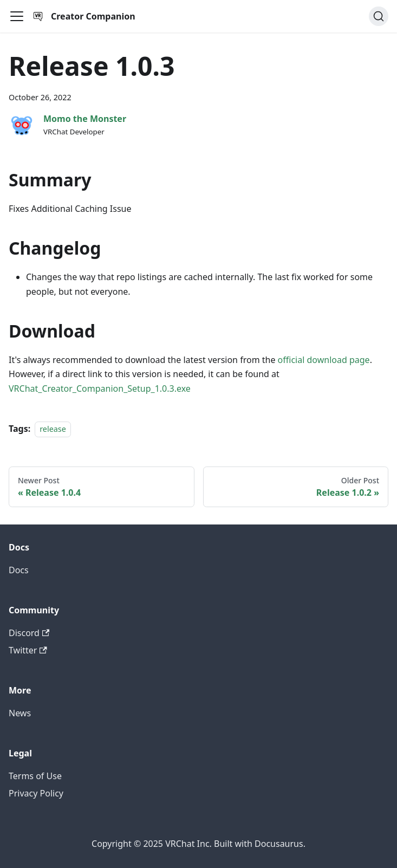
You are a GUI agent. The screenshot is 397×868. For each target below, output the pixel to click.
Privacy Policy (36, 793)
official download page (324, 360)
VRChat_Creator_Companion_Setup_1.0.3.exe (100, 388)
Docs (19, 570)
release (53, 429)
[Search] (379, 16)
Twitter (28, 650)
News (20, 713)
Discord (29, 633)
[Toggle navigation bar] (17, 16)
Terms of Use (35, 776)
